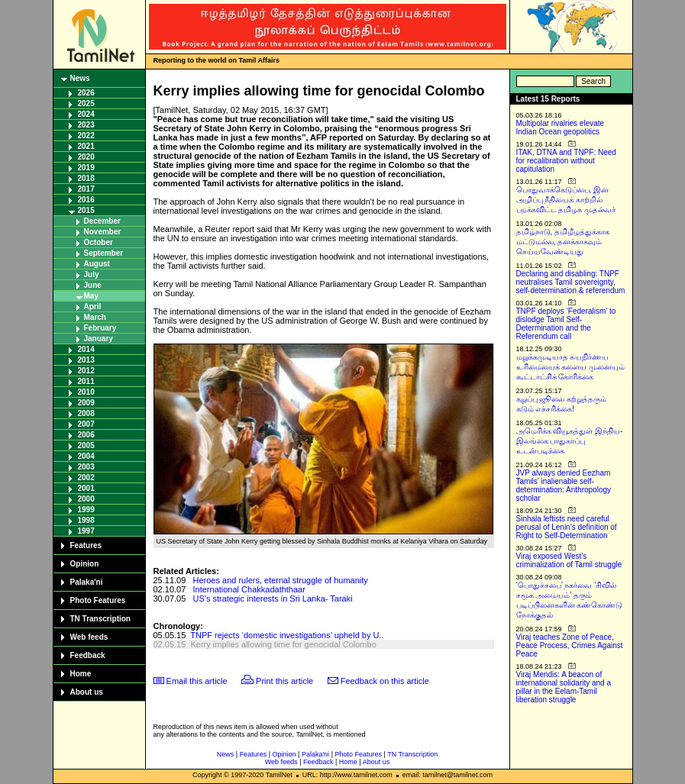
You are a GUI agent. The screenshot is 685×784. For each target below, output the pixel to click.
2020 (86, 157)
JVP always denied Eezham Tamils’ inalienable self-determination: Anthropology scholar (564, 486)
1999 (86, 510)
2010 (86, 392)
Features (86, 545)
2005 (86, 445)
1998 (86, 520)
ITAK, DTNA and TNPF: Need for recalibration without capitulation (566, 161)
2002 (86, 477)
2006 (86, 435)
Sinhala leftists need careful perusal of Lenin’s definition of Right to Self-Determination (567, 527)
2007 (86, 424)
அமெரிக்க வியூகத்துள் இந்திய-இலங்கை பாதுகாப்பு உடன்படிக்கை (570, 441)
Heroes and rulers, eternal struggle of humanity (281, 580)
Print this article (284, 681)
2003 (86, 467)
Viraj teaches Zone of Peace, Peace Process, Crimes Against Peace (570, 645)
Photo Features (98, 600)
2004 (86, 456)
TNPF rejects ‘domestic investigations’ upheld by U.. (287, 635)
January (99, 339)
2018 (86, 178)
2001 (86, 488)
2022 (86, 136)
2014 (86, 349)
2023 (86, 125)
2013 (86, 360)
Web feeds (89, 637)
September (104, 253)
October (99, 242)
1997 (86, 531)
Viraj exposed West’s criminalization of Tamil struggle (569, 560)
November (103, 232)
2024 (86, 114)
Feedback (88, 655)
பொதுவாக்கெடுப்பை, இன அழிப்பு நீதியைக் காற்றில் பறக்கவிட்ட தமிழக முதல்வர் (566, 200)
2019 (86, 168)
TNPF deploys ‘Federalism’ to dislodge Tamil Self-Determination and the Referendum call (566, 324)
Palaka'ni (87, 582)
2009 (86, 403)
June (93, 285)
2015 (86, 210)
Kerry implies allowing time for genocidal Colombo (283, 644)
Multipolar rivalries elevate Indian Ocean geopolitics (561, 127)
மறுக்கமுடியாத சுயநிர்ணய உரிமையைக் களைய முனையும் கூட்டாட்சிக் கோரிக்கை (571, 367)
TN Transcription (100, 619)
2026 (86, 93)
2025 (86, 103)
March (95, 317)
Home (81, 674)
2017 (86, 189)
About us (87, 692)
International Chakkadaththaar (249, 589)
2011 (86, 381)
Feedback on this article (385, 681)
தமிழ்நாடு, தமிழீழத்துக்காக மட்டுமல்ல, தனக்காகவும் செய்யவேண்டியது (563, 242)
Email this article (197, 681)
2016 (86, 200)
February (100, 328)
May (91, 296)
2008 (86, 413)
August (97, 264)
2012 (86, 371)
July (92, 274)
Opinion (85, 564)
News (80, 78)
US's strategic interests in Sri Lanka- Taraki (273, 598)
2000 (86, 499)
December (102, 221)
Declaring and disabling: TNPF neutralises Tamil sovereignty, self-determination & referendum (571, 282)
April (93, 307)
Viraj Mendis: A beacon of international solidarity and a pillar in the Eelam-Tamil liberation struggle (564, 687)
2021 (86, 146)
